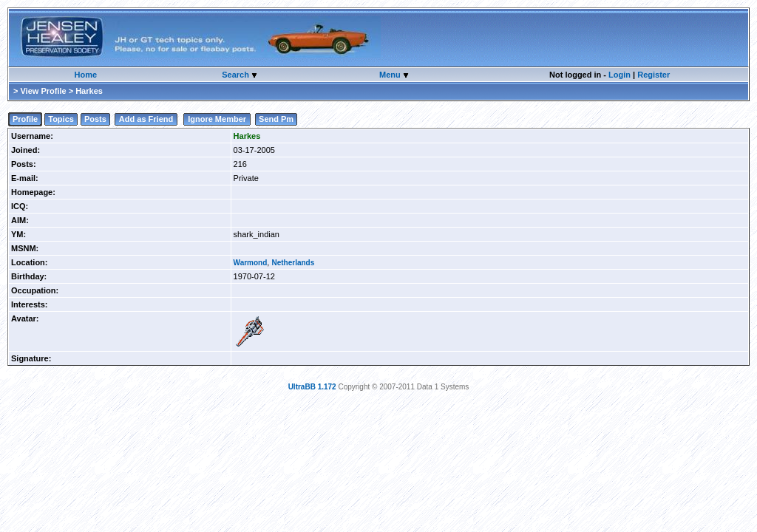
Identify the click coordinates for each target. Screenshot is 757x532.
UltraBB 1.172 (312, 387)
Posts (95, 119)
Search (237, 75)
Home (86, 75)
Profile (25, 119)
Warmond (251, 263)
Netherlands (293, 263)
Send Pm (276, 119)
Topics (61, 119)
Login (619, 75)
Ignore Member (217, 119)
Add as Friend (146, 119)
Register (654, 75)
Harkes (247, 136)
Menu (391, 75)
